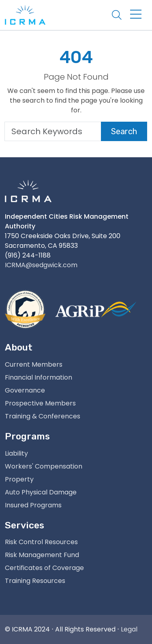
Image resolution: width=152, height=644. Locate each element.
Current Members (34, 364)
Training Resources (35, 581)
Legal (129, 629)
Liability (16, 453)
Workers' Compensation (44, 466)
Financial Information (39, 377)
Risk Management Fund (42, 555)
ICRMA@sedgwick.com (41, 265)
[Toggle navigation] (136, 15)
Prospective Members (40, 403)
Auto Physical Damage (41, 492)
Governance (25, 390)
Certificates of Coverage (44, 568)
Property (19, 479)
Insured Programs (33, 505)
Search (124, 131)
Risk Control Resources (41, 542)
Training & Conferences (43, 416)
